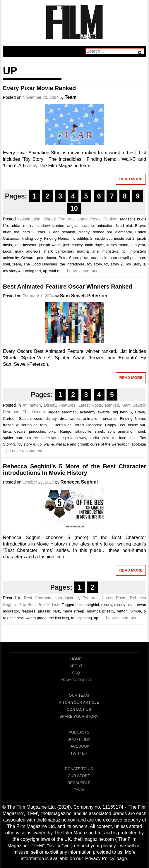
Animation (31, 219)
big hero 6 (122, 412)
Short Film (79, 739)
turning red (32, 271)
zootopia (139, 444)
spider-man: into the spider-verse (32, 438)
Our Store (79, 776)
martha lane (88, 251)
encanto (110, 419)
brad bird (124, 226)
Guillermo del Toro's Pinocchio (76, 425)
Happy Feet (115, 425)
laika (7, 431)
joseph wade (50, 245)
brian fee (11, 232)
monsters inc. (115, 251)
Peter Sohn (68, 258)
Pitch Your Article (79, 702)
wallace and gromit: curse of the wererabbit (93, 444)
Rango (66, 431)
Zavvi (79, 790)
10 (74, 208)
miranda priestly (101, 611)
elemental (124, 232)
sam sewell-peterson (127, 258)
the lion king (59, 618)
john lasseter (25, 245)
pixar (84, 258)
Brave (140, 226)
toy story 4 (12, 271)
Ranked (110, 219)
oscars (20, 431)
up (45, 271)
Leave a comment (83, 271)
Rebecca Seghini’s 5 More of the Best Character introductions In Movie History (74, 470)
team (17, 264)
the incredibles (72, 264)
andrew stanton (51, 226)
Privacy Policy (76, 680)
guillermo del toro (32, 425)
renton (122, 611)
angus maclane (81, 226)
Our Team (79, 695)
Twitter (79, 753)
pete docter (46, 258)
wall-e (54, 271)
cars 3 (44, 232)
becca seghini (87, 605)
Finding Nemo (56, 238)
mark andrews (28, 251)
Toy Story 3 (135, 264)
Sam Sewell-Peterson (84, 296)
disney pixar (125, 605)
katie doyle (95, 245)
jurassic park (49, 611)
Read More (131, 179)
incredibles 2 (81, 238)
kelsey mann (117, 245)
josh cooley (73, 245)
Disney (49, 219)
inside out (103, 238)
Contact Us (79, 709)
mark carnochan (59, 251)
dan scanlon (64, 232)
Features (66, 219)
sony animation (121, 431)
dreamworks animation (80, 419)
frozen (8, 425)
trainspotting (82, 618)
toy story (95, 264)
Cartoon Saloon (17, 419)
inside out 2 (124, 238)
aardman (69, 412)
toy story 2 (113, 264)
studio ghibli (99, 438)
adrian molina (23, 226)
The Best (27, 605)
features (29, 611)
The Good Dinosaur (40, 264)
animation (105, 226)
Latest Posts (89, 219)
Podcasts (79, 732)
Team (71, 97)
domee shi (102, 232)
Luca (7, 251)
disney (84, 232)
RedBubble (79, 783)
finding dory (32, 238)
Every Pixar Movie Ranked (39, 88)
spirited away (74, 438)
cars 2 (28, 232)
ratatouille (99, 258)
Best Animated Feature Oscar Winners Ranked (67, 287)
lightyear (138, 245)
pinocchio (37, 431)
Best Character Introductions (51, 598)
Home (76, 659)
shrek (100, 431)
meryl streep (73, 611)
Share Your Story (79, 716)
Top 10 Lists (49, 605)
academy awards (95, 412)
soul (6, 264)
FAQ (76, 673)
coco (38, 419)
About (76, 666)
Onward (28, 258)
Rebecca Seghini (79, 482)
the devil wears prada (28, 618)
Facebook (79, 746)
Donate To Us (79, 769)
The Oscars (34, 412)
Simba (136, 611)
